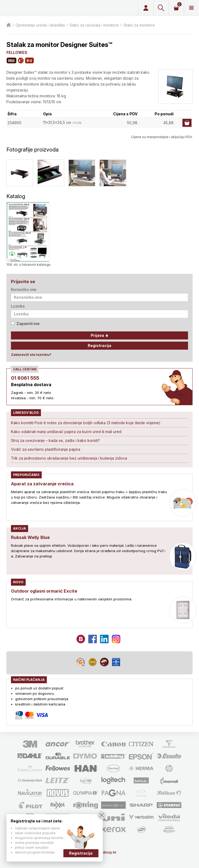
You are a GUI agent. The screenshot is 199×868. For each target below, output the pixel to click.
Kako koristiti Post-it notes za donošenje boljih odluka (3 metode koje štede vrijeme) (86, 423)
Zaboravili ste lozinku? (31, 354)
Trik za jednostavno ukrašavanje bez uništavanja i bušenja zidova (69, 458)
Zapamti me (25, 324)
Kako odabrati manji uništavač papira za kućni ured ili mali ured (66, 432)
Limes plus (42, 8)
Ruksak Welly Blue (30, 537)
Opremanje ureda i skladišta (40, 25)
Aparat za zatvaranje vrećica (42, 484)
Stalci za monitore (139, 25)
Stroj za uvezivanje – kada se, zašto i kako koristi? (55, 440)
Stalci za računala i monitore (94, 25)
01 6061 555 (25, 378)
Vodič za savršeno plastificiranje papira (46, 449)
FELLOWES (17, 52)
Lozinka (18, 306)
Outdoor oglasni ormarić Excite (44, 591)
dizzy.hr (110, 852)
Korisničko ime (24, 289)
